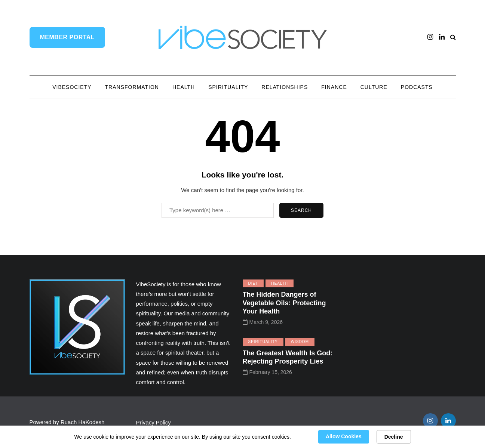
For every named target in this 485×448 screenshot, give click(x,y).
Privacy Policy (154, 422)
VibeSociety (72, 87)
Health (184, 87)
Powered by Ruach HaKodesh (67, 422)
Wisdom (300, 342)
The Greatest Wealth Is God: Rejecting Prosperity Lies (288, 357)
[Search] (218, 210)
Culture (374, 87)
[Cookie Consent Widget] (242, 437)
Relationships (285, 87)
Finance (334, 87)
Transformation (132, 87)
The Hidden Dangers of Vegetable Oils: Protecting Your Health (284, 303)
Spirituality (228, 87)
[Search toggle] (453, 37)
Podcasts (417, 87)
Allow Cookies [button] (344, 436)
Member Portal (67, 37)
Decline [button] (394, 437)
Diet (253, 283)
